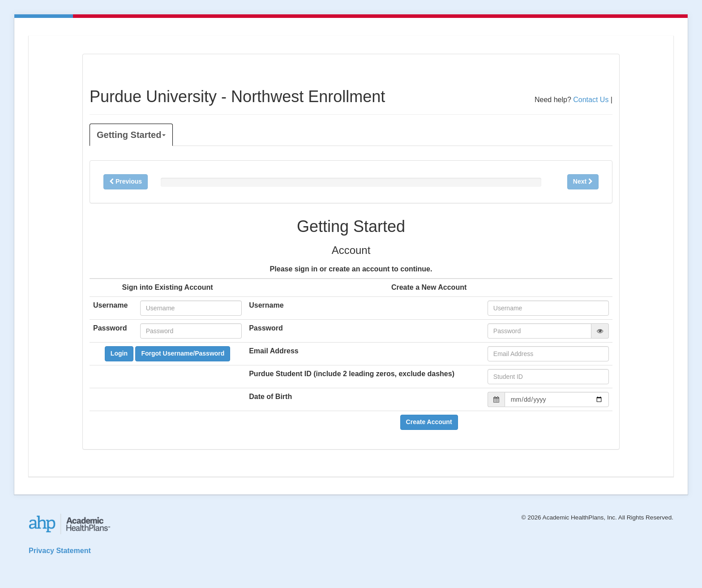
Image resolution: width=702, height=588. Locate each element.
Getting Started (131, 135)
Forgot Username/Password (183, 353)
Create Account (429, 422)
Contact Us (591, 100)
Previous (126, 181)
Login (119, 353)
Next (583, 181)
